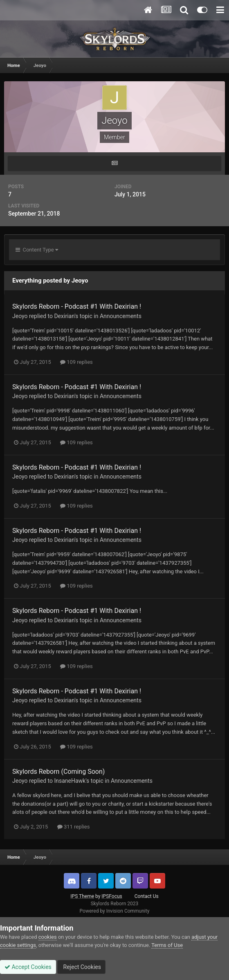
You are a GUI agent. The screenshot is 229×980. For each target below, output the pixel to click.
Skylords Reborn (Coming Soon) (58, 772)
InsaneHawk (70, 781)
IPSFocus (112, 896)
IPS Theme (82, 896)
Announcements (121, 316)
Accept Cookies (28, 967)
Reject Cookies (81, 967)
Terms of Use (167, 945)
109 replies (76, 362)
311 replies (74, 827)
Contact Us (147, 896)
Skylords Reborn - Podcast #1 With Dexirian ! (77, 306)
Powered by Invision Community (115, 911)
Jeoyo (20, 316)
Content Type (37, 250)
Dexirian (64, 316)
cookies (48, 937)
